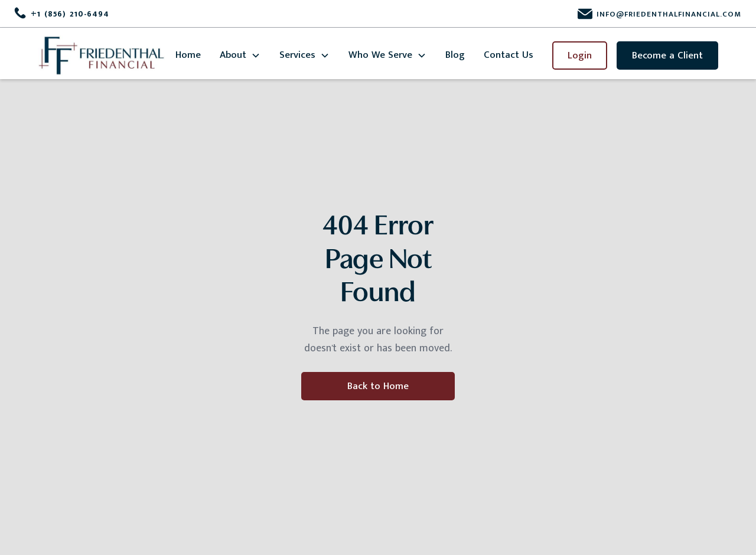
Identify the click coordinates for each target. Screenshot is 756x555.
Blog (455, 55)
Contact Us (509, 55)
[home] (102, 56)
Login (580, 56)
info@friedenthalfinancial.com (669, 14)
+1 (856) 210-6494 (70, 14)
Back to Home (378, 386)
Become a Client (667, 56)
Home (188, 55)
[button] (240, 55)
